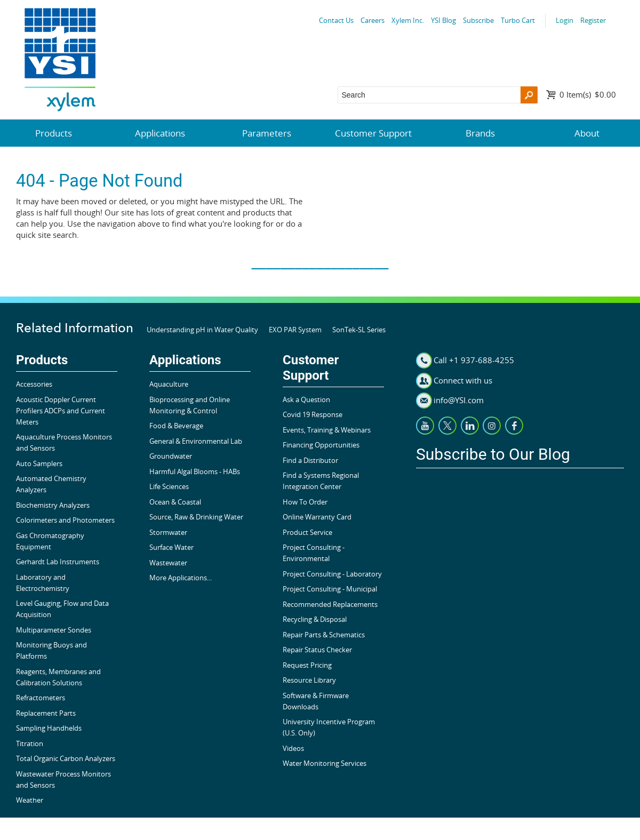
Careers (373, 20)
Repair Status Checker (317, 650)
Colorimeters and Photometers (65, 520)
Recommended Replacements (330, 604)
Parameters (267, 133)
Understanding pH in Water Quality (202, 330)
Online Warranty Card (317, 517)
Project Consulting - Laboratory (332, 574)
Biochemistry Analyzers (53, 505)
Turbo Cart (518, 20)
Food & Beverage (176, 426)
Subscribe (478, 20)
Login (565, 20)
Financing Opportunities (321, 445)
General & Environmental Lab (196, 441)
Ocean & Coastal (175, 502)
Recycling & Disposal (315, 619)
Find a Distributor (310, 460)
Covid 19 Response (313, 414)
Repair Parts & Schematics (324, 635)
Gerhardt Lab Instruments (58, 562)
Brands (480, 133)
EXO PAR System (295, 330)
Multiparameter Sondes (54, 630)
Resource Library (309, 680)
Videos (293, 748)
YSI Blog (443, 20)
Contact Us (336, 20)
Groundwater (171, 456)
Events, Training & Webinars (327, 430)
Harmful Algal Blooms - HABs (195, 471)
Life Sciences (169, 486)
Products (54, 133)
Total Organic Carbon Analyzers (66, 758)
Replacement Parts (46, 713)
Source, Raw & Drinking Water (196, 517)
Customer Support (373, 133)
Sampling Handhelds (49, 728)
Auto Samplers (39, 463)
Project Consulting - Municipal (330, 589)
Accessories (34, 384)
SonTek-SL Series (359, 330)
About (587, 133)
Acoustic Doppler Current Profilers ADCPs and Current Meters (61, 411)
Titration (30, 743)
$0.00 (588, 94)
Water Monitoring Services (325, 763)
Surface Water (171, 547)
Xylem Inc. (408, 20)
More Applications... (181, 578)
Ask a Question (306, 399)
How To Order (305, 502)
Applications (160, 133)
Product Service (307, 532)
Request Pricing (307, 665)
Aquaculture (169, 384)
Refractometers (41, 698)
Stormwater (168, 532)
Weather (30, 800)
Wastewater (168, 563)
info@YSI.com (459, 400)
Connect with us (463, 380)
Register (593, 20)
